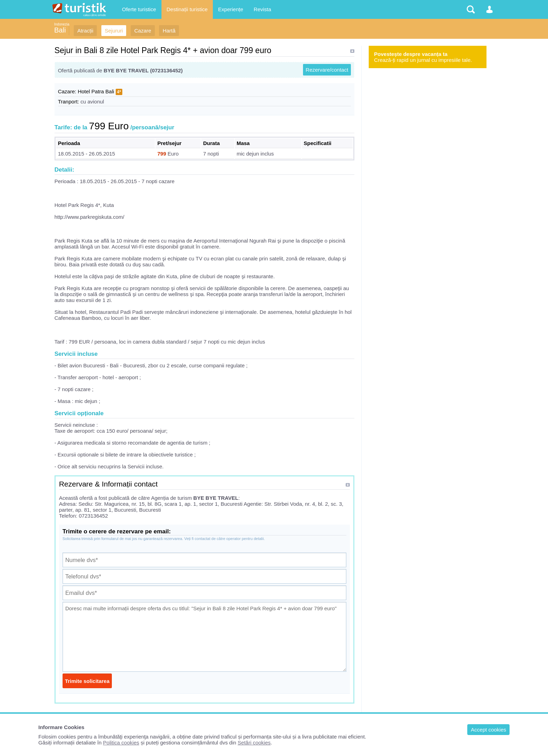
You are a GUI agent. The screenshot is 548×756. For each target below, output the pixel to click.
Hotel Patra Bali (96, 91)
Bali (60, 30)
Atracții (85, 31)
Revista (262, 9)
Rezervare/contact (327, 70)
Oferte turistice (139, 9)
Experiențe (231, 9)
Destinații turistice (187, 9)
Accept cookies (488, 730)
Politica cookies (121, 743)
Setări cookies (254, 743)
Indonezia (62, 24)
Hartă (169, 31)
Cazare (143, 31)
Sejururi (114, 31)
